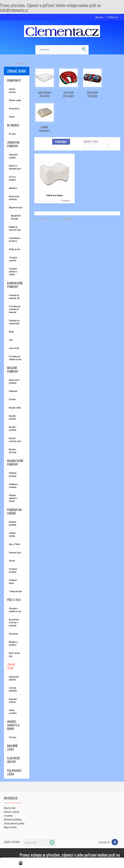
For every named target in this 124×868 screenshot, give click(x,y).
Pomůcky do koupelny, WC (14, 297)
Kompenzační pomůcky (15, 285)
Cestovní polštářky (13, 689)
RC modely (13, 125)
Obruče (12, 561)
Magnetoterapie (16, 207)
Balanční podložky (13, 523)
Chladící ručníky (12, 534)
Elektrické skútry (13, 760)
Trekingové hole (15, 591)
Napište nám (10, 808)
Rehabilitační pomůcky (15, 463)
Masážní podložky (13, 428)
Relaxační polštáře (13, 700)
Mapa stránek (10, 827)
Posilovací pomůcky (13, 570)
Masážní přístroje (13, 451)
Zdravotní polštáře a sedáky (13, 271)
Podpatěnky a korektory (15, 239)
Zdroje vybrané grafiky (14, 823)
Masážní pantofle (12, 417)
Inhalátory (13, 188)
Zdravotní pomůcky (13, 144)
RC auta (12, 134)
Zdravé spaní (11, 666)
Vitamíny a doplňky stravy (15, 610)
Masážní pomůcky (13, 370)
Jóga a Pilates (15, 544)
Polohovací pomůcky (13, 485)
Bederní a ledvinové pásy (15, 167)
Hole (11, 340)
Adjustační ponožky (13, 156)
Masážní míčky (15, 407)
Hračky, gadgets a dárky (13, 725)
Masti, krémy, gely (15, 654)
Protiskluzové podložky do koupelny (15, 309)
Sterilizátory (14, 108)
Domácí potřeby (12, 90)
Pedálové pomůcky (13, 474)
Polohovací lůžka (14, 772)
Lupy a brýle (14, 348)
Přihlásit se (113, 17)
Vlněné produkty (13, 711)
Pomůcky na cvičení (14, 511)
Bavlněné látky (12, 747)
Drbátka (12, 399)
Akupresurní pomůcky (14, 381)
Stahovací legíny (13, 581)
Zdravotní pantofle (13, 259)
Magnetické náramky (16, 217)
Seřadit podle (91, 141)
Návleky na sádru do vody (15, 228)
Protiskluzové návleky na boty (15, 358)
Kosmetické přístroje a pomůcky (14, 622)
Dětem (12, 117)
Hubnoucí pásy (15, 552)
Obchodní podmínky (13, 819)
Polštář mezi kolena (54, 195)
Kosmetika (13, 634)
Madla (11, 331)
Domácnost (14, 80)
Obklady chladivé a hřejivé (13, 498)
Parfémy (13, 737)
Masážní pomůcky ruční (15, 440)
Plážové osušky (15, 100)
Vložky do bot (14, 249)
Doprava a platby (12, 812)
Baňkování (13, 391)
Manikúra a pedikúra (13, 643)
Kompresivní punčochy (14, 198)
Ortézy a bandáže (12, 178)
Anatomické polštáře (14, 678)
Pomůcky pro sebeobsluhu (14, 322)
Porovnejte (65, 200)
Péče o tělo (14, 600)
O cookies (8, 815)
